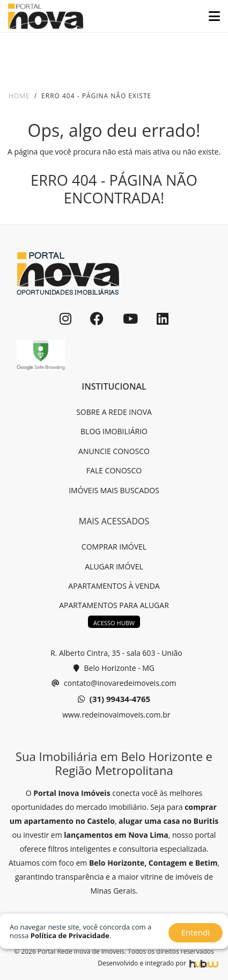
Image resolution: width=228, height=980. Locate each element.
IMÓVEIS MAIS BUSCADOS (114, 490)
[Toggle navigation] (210, 16)
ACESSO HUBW (114, 623)
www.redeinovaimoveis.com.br (116, 715)
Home (19, 96)
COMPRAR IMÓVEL (114, 547)
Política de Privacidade (70, 935)
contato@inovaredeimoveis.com (114, 683)
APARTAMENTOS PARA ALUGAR (114, 605)
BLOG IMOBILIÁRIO (114, 431)
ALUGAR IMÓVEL (114, 566)
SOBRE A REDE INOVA (114, 412)
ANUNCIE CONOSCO (114, 451)
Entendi (196, 932)
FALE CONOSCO (114, 470)
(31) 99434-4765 (114, 699)
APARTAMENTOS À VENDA (114, 586)
